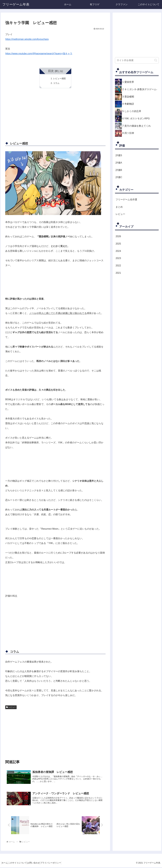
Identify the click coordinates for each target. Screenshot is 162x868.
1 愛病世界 (128, 82)
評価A (119, 163)
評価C (119, 177)
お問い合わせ (41, 864)
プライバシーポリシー (60, 864)
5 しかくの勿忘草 (132, 111)
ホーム (6, 864)
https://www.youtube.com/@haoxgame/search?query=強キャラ (39, 54)
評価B (119, 170)
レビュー (11, 707)
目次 (51, 71)
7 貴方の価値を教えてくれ (137, 126)
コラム (56, 83)
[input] (137, 60)
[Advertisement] (55, 116)
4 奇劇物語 (128, 104)
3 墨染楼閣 (128, 97)
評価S (119, 155)
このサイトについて (22, 864)
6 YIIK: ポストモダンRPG (136, 119)
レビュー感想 (59, 78)
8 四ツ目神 (128, 133)
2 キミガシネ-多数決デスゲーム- (140, 89)
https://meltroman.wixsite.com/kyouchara (27, 39)
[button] (156, 60)
